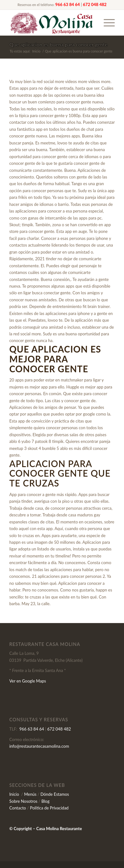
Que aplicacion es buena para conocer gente (58, 44)
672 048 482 (95, 4)
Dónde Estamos (55, 794)
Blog (45, 801)
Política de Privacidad (49, 808)
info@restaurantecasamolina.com (39, 746)
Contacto (17, 808)
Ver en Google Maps (28, 681)
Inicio (14, 794)
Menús (30, 794)
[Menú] (106, 23)
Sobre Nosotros (23, 801)
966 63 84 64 (68, 4)
